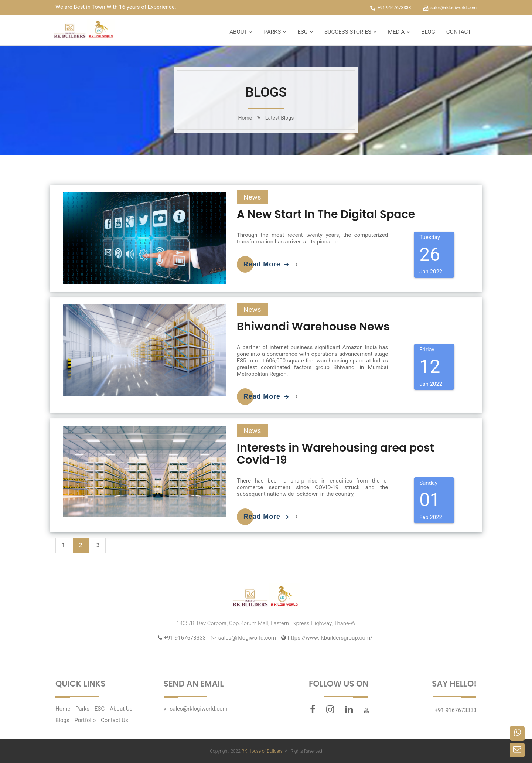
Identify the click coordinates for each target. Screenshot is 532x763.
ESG (303, 32)
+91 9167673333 (391, 8)
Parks (82, 709)
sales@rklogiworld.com (450, 8)
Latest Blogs (280, 118)
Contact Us (115, 720)
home (245, 118)
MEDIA (396, 32)
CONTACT (459, 32)
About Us (121, 709)
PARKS (272, 32)
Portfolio (85, 720)
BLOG (428, 32)
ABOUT (238, 32)
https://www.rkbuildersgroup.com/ (330, 638)
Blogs (62, 720)
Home (63, 709)
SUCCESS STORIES (348, 32)
